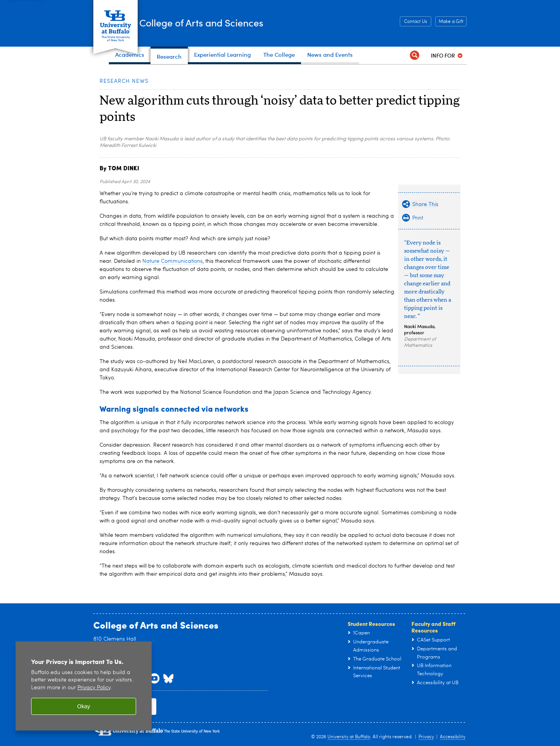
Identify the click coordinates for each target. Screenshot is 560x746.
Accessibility (453, 737)
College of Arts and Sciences (241, 23)
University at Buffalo (349, 737)
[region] (84, 686)
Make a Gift (451, 22)
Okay (84, 706)
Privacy (426, 737)
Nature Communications (172, 261)
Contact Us (416, 22)
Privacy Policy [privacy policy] (94, 688)
